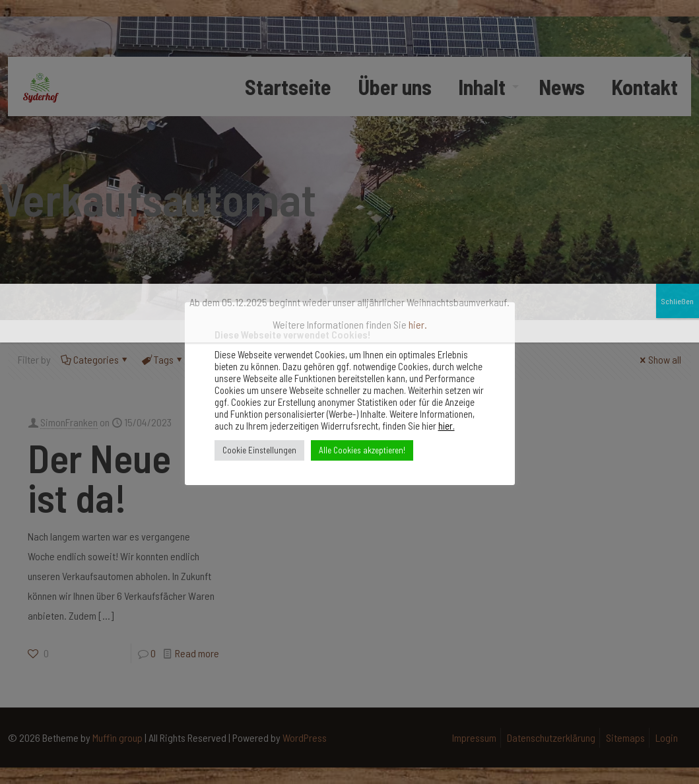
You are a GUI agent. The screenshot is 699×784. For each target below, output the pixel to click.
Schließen (678, 100)
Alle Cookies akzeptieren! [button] (362, 450)
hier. (447, 426)
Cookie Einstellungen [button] (259, 450)
